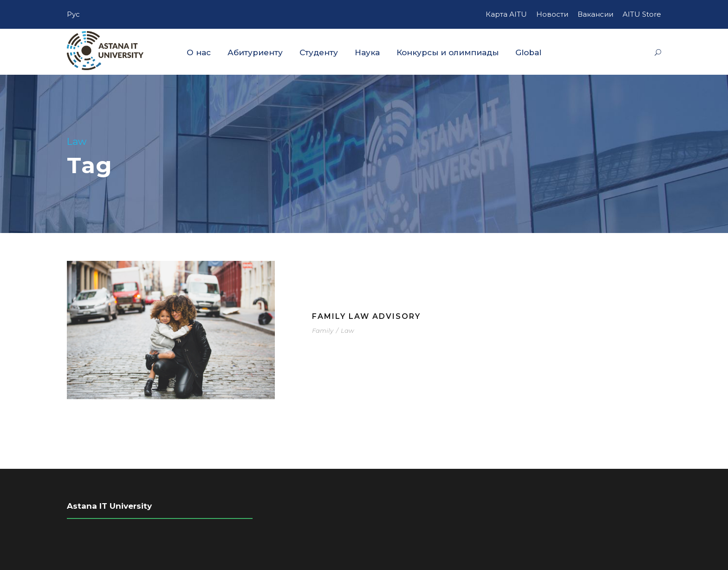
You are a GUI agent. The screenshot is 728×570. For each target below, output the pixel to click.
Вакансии (595, 14)
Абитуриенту (255, 52)
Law (347, 330)
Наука (367, 52)
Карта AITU (506, 14)
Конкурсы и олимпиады (448, 52)
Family (323, 330)
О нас (199, 52)
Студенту (319, 52)
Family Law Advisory (366, 316)
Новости (552, 14)
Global (528, 52)
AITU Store (642, 14)
